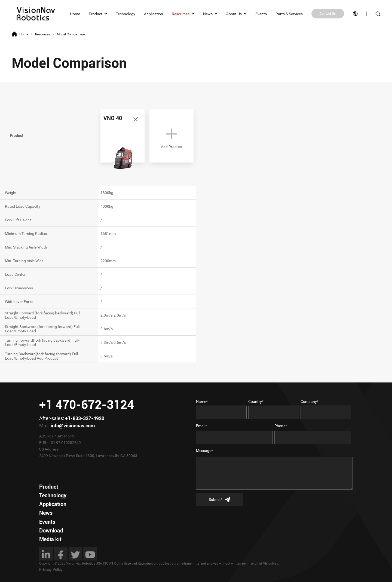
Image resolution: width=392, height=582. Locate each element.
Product (96, 14)
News (208, 14)
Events (261, 14)
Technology (126, 14)
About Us (234, 14)
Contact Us (328, 14)
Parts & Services (289, 14)
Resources (181, 14)
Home (75, 14)
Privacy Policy (51, 569)
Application (154, 14)
